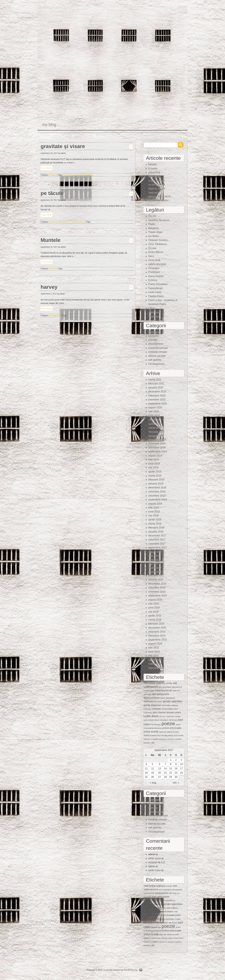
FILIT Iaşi (67, 175)
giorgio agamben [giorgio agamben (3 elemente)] (173, 701)
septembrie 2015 (158, 640)
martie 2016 (155, 620)
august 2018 (155, 504)
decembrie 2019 (157, 440)
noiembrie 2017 (157, 540)
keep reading (46, 168)
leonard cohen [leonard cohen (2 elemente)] (174, 712)
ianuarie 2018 (156, 532)
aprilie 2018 (155, 520)
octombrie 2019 (157, 448)
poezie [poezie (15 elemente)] (168, 724)
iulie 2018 (154, 508)
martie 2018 (155, 524)
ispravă (152, 164)
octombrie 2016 (157, 592)
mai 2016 (153, 612)
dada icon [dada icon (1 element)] (176, 691)
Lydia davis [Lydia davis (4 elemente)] (151, 716)
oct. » (176, 783)
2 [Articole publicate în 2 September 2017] (176, 760)
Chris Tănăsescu (158, 244)
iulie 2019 (154, 460)
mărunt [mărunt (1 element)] (156, 720)
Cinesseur (154, 268)
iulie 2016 (154, 604)
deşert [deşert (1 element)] (163, 698)
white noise (155, 858)
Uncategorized (55, 316)
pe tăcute (52, 193)
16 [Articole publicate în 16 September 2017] (176, 769)
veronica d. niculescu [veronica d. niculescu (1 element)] (167, 739)
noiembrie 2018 (157, 492)
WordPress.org (131, 970)
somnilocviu (89, 175)
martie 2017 (155, 572)
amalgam (53, 175)
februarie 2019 (156, 480)
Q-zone (152, 248)
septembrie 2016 (158, 596)
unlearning (154, 172)
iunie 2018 (154, 512)
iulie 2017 (154, 556)
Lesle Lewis (155, 292)
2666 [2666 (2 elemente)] (146, 683)
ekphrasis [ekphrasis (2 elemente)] (148, 701)
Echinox (153, 280)
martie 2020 (155, 428)
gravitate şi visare (63, 146)
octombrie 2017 (157, 544)
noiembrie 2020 (157, 396)
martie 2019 (155, 476)
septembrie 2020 (158, 404)
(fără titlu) (154, 176)
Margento (154, 228)
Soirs (151, 256)
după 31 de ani (157, 188)
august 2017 (155, 552)
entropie (153, 340)
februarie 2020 (156, 432)
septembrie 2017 (158, 548)
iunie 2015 (154, 652)
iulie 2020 (154, 412)
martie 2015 (155, 664)
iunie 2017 (154, 560)
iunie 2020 (154, 416)
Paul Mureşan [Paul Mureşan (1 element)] (156, 725)
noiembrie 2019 (157, 444)
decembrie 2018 (157, 488)
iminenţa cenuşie (158, 352)
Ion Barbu (154, 236)
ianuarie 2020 (156, 436)
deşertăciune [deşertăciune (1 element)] (170, 698)
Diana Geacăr (156, 276)
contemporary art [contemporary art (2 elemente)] (164, 690)
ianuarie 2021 (156, 388)
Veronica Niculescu (159, 220)
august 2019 (155, 456)
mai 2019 (153, 468)
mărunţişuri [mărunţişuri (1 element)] (164, 720)
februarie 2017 (156, 576)
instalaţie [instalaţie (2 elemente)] (156, 709)
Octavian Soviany (158, 240)
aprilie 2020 (155, 424)
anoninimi (53, 222)
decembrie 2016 (157, 584)
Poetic (152, 224)
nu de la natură (157, 184)
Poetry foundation (158, 284)
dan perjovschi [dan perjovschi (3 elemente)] (161, 694)
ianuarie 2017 (156, 580)
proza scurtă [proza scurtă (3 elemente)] (151, 732)
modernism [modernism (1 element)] (170, 716)
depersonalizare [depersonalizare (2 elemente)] (152, 698)
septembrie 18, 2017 (49, 200)
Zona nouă (154, 260)
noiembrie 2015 (157, 632)
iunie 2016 (154, 608)
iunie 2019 (154, 464)
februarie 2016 (156, 624)
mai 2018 (153, 516)
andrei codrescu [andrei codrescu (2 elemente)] (157, 683)
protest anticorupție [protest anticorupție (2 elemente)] (172, 728)
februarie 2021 (156, 384)
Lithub (152, 308)
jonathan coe (77, 175)
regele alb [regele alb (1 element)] (162, 732)
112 (163, 862)
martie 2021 (155, 380)
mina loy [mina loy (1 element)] (162, 716)
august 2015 (155, 644)
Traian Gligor (155, 232)
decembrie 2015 (157, 628)
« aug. (153, 783)
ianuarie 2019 (156, 484)
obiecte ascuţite (157, 356)
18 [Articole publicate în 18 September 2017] (146, 773)
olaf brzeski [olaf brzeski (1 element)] (173, 720)
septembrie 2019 (158, 452)
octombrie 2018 (157, 496)
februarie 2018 (156, 528)
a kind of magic (157, 181)
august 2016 (155, 600)
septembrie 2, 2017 (49, 294)
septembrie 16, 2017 (49, 247)
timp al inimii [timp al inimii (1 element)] (179, 735)
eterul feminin (63, 222)
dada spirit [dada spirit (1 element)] (147, 694)
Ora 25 (152, 216)
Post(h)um (154, 272)
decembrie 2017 (157, 536)
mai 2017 (153, 564)
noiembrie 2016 (157, 588)
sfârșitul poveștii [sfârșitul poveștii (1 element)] (173, 732)
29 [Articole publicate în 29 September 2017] (171, 777)
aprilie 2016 (155, 616)
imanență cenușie (77, 222)
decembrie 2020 (157, 392)
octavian (153, 862)
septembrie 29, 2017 (49, 153)
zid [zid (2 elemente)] (153, 743)
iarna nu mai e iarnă (159, 196)
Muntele (51, 240)
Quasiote (153, 316)
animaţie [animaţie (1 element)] (169, 683)
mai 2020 (153, 420)
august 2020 (155, 408)
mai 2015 (153, 656)
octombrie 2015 (157, 636)
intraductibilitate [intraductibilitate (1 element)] (167, 709)
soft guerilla (155, 360)
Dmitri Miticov (156, 252)
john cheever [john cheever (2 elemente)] (159, 712)
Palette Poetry (156, 296)
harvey (49, 287)
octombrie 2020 (157, 400)
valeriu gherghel (157, 264)
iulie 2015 (154, 648)
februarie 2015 (156, 668)
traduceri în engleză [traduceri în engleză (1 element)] (151, 739)
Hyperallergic (156, 288)
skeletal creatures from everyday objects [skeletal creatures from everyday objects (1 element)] (159, 735)
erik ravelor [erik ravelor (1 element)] (158, 702)
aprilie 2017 (155, 568)
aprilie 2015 (155, 660)
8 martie (153, 168)
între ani (153, 192)
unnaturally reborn (158, 201)
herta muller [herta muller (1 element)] (166, 705)
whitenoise (154, 312)
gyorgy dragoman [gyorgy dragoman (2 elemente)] (152, 705)
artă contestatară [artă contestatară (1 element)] (165, 687)
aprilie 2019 (155, 472)
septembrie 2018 (158, 500)
